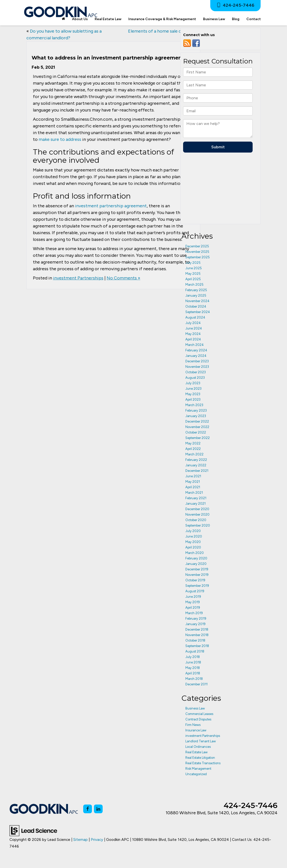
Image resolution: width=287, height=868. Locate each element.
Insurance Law (196, 730)
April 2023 (193, 400)
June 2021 (193, 476)
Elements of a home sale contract (162, 31)
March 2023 (194, 405)
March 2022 (194, 454)
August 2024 (195, 317)
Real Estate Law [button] (108, 19)
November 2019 (197, 575)
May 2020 (193, 542)
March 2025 (194, 285)
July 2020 (193, 531)
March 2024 (195, 345)
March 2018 (194, 679)
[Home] (63, 19)
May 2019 (193, 602)
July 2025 (193, 263)
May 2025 (193, 274)
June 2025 (194, 268)
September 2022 (198, 438)
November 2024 (197, 301)
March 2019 (194, 613)
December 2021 (197, 471)
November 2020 (197, 515)
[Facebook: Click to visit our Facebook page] (88, 809)
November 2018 (197, 635)
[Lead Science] (33, 830)
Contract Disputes (198, 719)
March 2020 (195, 553)
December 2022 (197, 421)
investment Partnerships (78, 278)
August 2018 (195, 651)
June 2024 (194, 328)
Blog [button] (236, 19)
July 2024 (193, 323)
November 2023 (197, 367)
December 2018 (197, 629)
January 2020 (196, 564)
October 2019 (195, 580)
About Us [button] (80, 19)
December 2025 (197, 246)
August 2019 (195, 591)
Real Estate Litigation (200, 758)
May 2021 (193, 482)
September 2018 (197, 646)
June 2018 (193, 662)
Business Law (195, 708)
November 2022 (197, 427)
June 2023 (193, 389)
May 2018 (193, 668)
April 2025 (193, 279)
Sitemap (80, 840)
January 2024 (196, 356)
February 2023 (196, 410)
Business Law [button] (214, 19)
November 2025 (197, 252)
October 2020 (196, 520)
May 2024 (193, 334)
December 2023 (197, 361)
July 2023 (193, 383)
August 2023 (195, 378)
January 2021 (195, 504)
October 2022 (196, 432)
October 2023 (196, 372)
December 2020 (197, 509)
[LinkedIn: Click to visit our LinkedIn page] (98, 809)
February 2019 (196, 619)
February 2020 (196, 558)
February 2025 (196, 290)
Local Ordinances (198, 747)
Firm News (193, 725)
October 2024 (196, 306)
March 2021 (194, 493)
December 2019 (197, 569)
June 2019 (193, 597)
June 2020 (194, 536)
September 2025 (198, 257)
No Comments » (123, 278)
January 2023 (196, 416)
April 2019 (193, 608)
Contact (254, 19)
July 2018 (193, 657)
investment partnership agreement (111, 206)
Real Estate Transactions (203, 763)
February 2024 (196, 350)
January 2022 (196, 465)
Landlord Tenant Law (201, 741)
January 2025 (196, 296)
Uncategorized (196, 774)
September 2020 (198, 525)
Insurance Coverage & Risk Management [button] (162, 19)
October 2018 (195, 640)
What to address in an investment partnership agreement (108, 58)
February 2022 (196, 460)
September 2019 (197, 586)
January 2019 (195, 624)
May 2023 (193, 394)
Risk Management (198, 769)
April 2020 (193, 547)
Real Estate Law (196, 752)
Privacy (97, 840)
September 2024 (198, 312)
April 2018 (193, 673)
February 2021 (196, 498)
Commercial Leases (199, 714)
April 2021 (193, 487)
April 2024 (193, 339)
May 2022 (193, 443)
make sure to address (60, 139)
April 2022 (193, 449)
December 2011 (196, 684)
